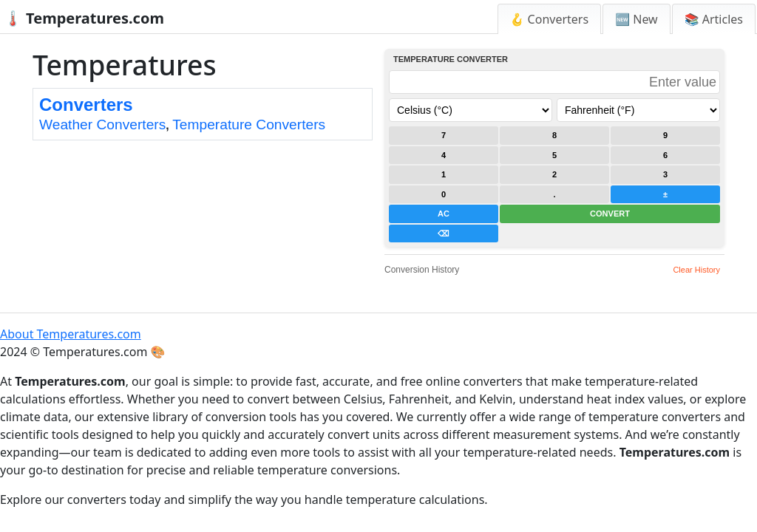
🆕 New (637, 19)
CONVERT (610, 214)
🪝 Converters (550, 19)
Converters (86, 105)
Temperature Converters (249, 125)
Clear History (696, 270)
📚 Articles (714, 19)
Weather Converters (102, 125)
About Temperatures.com (71, 334)
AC (444, 214)
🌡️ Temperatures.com (84, 18)
